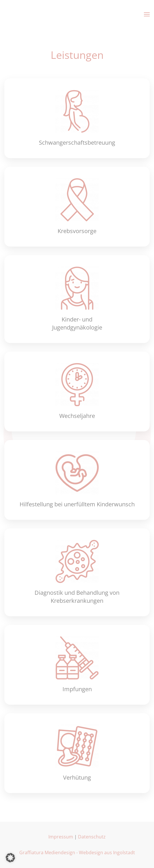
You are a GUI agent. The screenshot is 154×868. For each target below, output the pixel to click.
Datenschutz (92, 837)
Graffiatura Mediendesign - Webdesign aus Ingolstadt (77, 852)
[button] (147, 14)
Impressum (61, 837)
